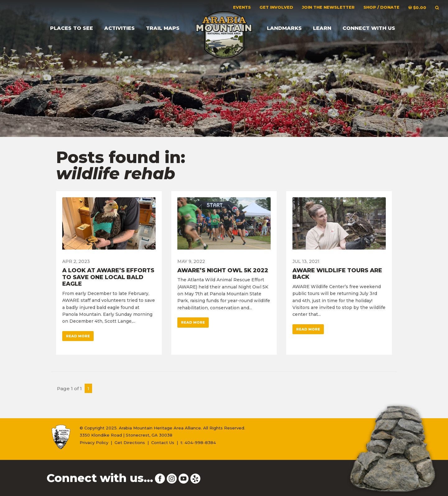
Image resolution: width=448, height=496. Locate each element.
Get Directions (130, 442)
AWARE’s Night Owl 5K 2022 (223, 270)
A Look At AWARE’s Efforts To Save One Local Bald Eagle (108, 277)
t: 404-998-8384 (198, 442)
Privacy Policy (94, 442)
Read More (78, 336)
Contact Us (163, 442)
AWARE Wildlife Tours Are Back (337, 274)
